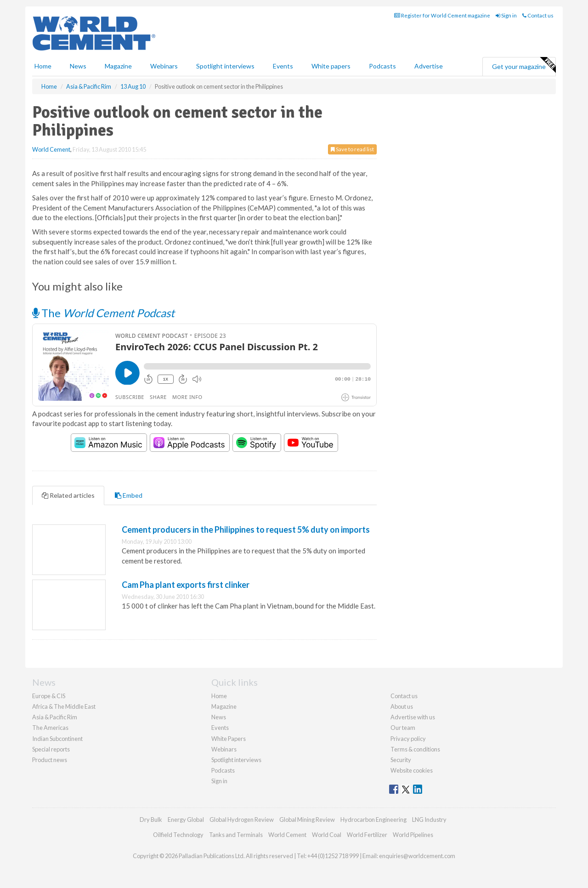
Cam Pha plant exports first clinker (186, 585)
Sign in (506, 15)
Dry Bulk (151, 820)
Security (401, 760)
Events (283, 66)
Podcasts (382, 66)
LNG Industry (429, 820)
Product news (50, 760)
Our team (403, 728)
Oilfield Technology (178, 835)
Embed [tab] (129, 495)
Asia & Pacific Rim (55, 717)
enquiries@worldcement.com (417, 856)
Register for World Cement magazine (442, 15)
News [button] (78, 66)
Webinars (164, 66)
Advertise (429, 66)
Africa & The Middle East (64, 706)
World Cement (51, 149)
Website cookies (412, 770)
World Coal (327, 835)
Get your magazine (524, 65)
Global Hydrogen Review (242, 820)
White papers (331, 66)
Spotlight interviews (225, 66)
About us (402, 706)
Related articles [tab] (68, 495)
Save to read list (352, 149)
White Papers (229, 739)
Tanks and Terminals (236, 835)
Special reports (51, 749)
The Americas (50, 728)
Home (43, 66)
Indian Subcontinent (57, 739)
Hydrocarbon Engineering (373, 820)
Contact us (538, 15)
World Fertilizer (367, 835)
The (103, 313)
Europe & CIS (49, 696)
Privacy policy (408, 739)
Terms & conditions (415, 749)
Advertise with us (413, 717)
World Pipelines (413, 835)
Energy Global (186, 820)
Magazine (118, 66)
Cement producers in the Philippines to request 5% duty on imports (246, 529)
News (219, 717)
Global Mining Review (307, 820)
